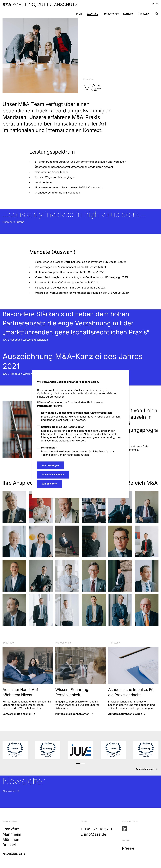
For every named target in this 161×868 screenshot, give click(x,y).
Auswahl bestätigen (53, 475)
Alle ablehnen (50, 484)
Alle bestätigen (50, 465)
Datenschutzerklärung (49, 406)
